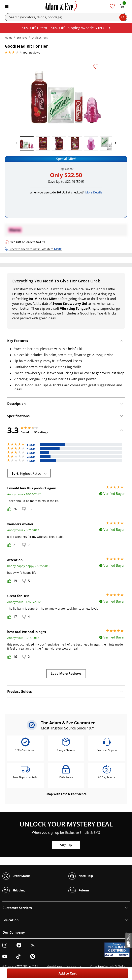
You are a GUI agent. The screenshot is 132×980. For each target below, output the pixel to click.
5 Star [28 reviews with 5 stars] (31, 445)
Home (9, 38)
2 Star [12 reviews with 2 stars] (31, 457)
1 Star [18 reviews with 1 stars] (31, 461)
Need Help (81, 876)
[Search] (66, 17)
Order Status (16, 876)
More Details (94, 192)
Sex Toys (22, 38)
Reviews (35, 53)
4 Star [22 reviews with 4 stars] (31, 449)
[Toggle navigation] (7, 6)
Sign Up (66, 845)
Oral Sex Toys (40, 38)
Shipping (13, 891)
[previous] (18, 143)
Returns (79, 891)
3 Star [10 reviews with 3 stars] (31, 453)
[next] (114, 143)
